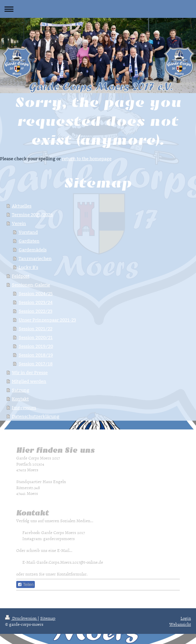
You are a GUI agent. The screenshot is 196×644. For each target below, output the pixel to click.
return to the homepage (87, 159)
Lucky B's (28, 267)
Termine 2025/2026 (32, 215)
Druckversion (21, 618)
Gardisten (29, 241)
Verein (19, 223)
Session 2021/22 (35, 329)
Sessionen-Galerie (31, 285)
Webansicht (180, 624)
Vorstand (28, 232)
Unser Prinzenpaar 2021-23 (47, 320)
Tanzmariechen (35, 258)
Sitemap (48, 618)
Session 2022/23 (35, 311)
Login (186, 618)
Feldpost (21, 276)
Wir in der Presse (30, 372)
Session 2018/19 (36, 355)
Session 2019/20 (36, 346)
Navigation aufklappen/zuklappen (98, 9)
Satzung (21, 390)
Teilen (26, 585)
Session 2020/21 (36, 337)
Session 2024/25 (36, 293)
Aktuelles (22, 206)
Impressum (24, 408)
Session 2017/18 (36, 364)
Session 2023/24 (36, 302)
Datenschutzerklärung (36, 416)
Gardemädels (33, 250)
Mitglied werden (29, 381)
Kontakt (20, 399)
